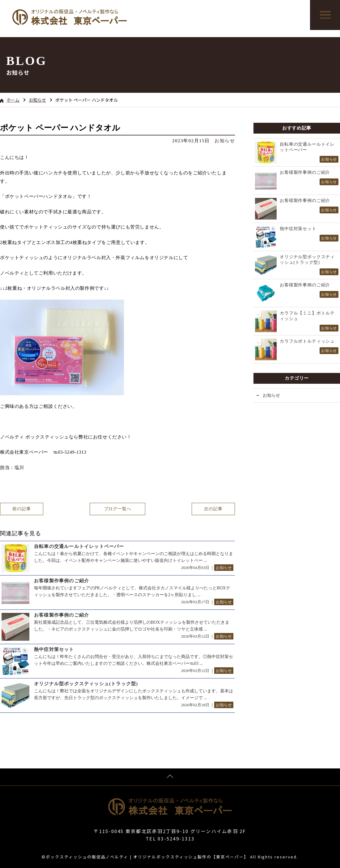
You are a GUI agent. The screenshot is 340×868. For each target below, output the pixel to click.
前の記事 (21, 509)
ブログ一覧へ (117, 509)
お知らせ (37, 100)
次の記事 (213, 509)
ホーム (10, 100)
